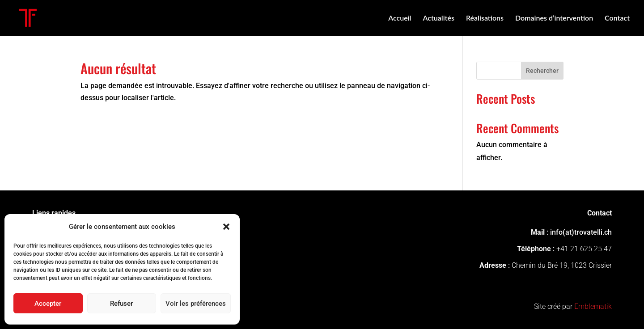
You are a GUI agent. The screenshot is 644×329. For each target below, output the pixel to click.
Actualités (438, 18)
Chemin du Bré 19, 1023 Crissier (562, 265)
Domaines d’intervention (554, 18)
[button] (226, 227)
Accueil (400, 18)
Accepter (48, 304)
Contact (617, 18)
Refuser (121, 304)
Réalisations (485, 18)
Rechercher (542, 71)
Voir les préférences (196, 304)
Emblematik (593, 306)
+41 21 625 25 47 (584, 249)
